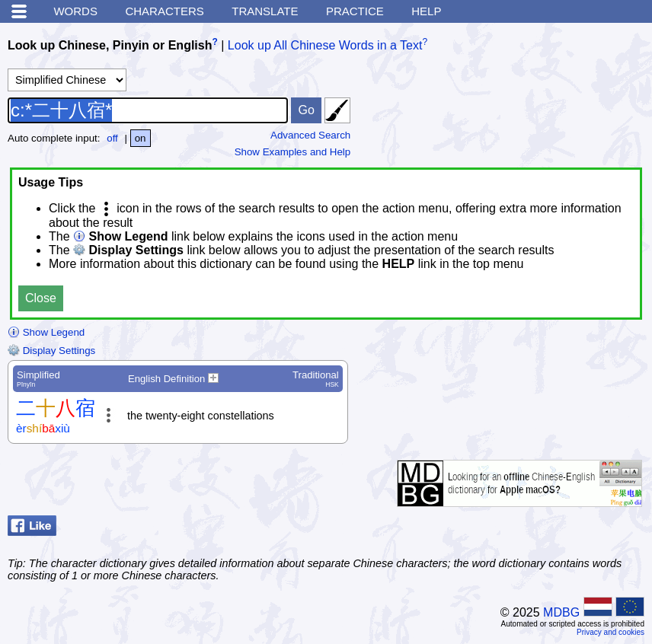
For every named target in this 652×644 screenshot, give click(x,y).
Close (41, 298)
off (112, 138)
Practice (355, 11)
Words (75, 11)
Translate (265, 11)
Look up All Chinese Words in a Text (325, 45)
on (141, 138)
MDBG (561, 612)
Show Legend (46, 332)
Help (426, 11)
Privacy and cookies (610, 632)
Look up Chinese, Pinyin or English (110, 45)
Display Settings (51, 351)
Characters (164, 11)
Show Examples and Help (293, 152)
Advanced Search (310, 135)
